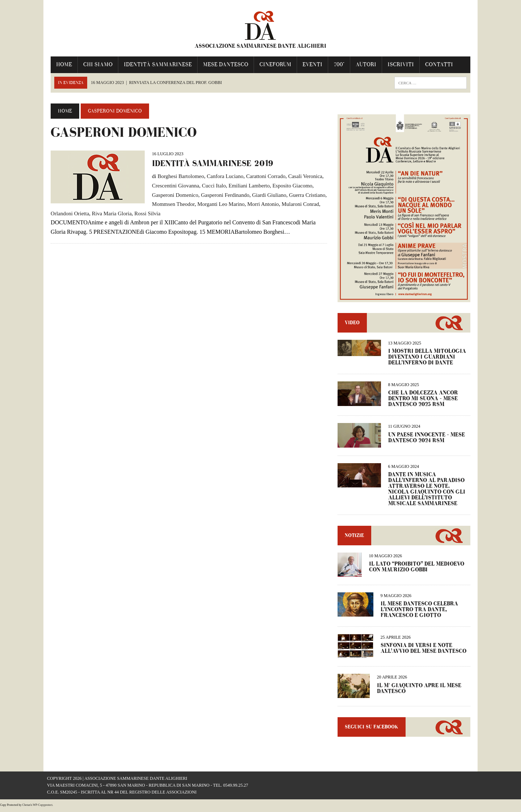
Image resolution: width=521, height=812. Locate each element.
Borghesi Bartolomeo (177, 176)
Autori (362, 65)
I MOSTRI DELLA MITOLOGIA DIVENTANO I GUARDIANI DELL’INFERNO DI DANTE (428, 360)
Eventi (309, 65)
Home (60, 65)
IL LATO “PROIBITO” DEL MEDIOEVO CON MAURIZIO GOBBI (418, 570)
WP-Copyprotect (43, 808)
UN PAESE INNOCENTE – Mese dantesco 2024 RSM (428, 441)
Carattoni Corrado (262, 176)
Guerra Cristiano (304, 195)
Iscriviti (397, 65)
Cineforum (272, 65)
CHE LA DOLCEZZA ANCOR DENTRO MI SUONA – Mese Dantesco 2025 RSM (424, 402)
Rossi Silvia (144, 213)
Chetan (27, 808)
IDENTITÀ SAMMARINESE (154, 65)
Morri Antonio (259, 204)
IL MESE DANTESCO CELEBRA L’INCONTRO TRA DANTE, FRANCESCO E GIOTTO (420, 613)
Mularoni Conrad (297, 204)
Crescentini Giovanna (172, 186)
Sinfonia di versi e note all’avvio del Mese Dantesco (425, 652)
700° (335, 65)
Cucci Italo (210, 186)
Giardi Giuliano (266, 195)
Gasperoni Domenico (171, 195)
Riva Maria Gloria (108, 213)
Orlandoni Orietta (66, 213)
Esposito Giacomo (289, 186)
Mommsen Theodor (170, 204)
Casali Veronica (301, 176)
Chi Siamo (94, 65)
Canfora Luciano (221, 176)
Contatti (435, 65)
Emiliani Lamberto (246, 186)
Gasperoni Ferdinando (221, 195)
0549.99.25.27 (236, 788)
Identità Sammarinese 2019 (209, 164)
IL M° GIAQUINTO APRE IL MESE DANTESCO (420, 691)
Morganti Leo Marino (217, 204)
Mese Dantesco (222, 65)
